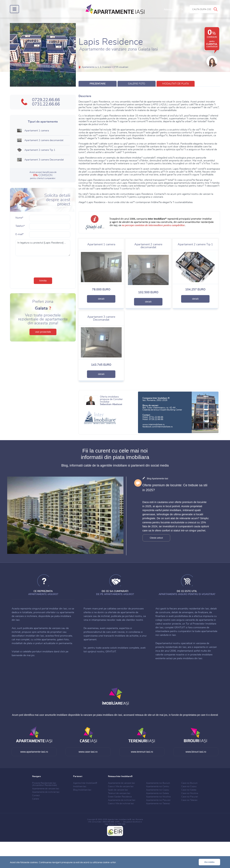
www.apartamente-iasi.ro (34, 752)
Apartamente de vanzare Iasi (46, 789)
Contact (36, 795)
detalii (101, 299)
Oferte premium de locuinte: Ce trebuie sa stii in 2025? (175, 488)
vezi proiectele (43, 332)
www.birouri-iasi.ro (196, 752)
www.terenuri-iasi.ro (142, 752)
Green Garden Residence (120, 797)
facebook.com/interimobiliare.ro (158, 427)
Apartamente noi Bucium (158, 783)
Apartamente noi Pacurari (158, 800)
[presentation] (43, 266)
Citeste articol (156, 538)
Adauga (174, 10)
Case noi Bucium (189, 783)
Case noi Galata (189, 790)
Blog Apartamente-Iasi (157, 479)
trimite (43, 281)
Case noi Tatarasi (189, 800)
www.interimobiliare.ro (154, 424)
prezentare (98, 84)
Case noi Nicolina (190, 793)
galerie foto (137, 84)
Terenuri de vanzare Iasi (119, 793)
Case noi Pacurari (190, 797)
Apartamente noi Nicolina (158, 797)
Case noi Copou (189, 786)
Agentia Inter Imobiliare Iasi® (119, 819)
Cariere (35, 799)
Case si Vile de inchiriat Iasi (121, 803)
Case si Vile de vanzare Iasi (121, 786)
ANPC (117, 822)
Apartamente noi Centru (158, 786)
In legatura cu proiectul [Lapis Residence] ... (43, 248)
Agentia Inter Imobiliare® (85, 783)
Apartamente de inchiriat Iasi (46, 792)
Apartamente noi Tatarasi (158, 803)
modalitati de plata (176, 84)
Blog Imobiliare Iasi (82, 790)
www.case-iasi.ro (88, 752)
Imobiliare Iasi (80, 786)
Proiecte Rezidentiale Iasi (45, 784)
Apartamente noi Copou (158, 790)
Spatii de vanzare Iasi (118, 790)
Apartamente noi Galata (157, 793)
